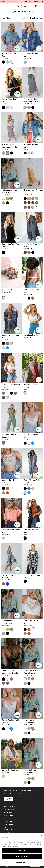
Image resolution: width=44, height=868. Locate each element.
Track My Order (8, 830)
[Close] (41, 836)
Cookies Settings (22, 862)
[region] (22, 850)
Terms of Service (9, 824)
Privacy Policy (8, 821)
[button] (2, 6)
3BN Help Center (9, 810)
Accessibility (7, 833)
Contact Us (7, 818)
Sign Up (8, 799)
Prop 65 (6, 827)
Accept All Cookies (22, 856)
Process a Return (9, 816)
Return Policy (8, 813)
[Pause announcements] (42, 1)
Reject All (22, 850)
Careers (6, 867)
